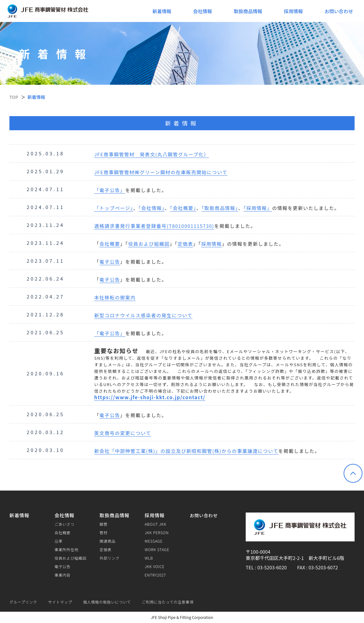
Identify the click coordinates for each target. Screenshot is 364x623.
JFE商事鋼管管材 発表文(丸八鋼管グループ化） (151, 154)
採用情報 (294, 11)
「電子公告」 (110, 190)
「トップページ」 (114, 208)
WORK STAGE (157, 550)
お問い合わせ (339, 11)
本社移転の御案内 (115, 297)
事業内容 (63, 575)
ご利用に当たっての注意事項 (168, 602)
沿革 (59, 541)
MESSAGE (154, 541)
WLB (149, 558)
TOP (14, 97)
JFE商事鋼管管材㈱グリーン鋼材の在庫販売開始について (161, 172)
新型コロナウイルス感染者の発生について (143, 315)
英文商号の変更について (123, 433)
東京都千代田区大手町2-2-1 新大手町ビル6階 (295, 558)
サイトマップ (60, 602)
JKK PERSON (157, 533)
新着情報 (162, 11)
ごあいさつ (65, 524)
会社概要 (110, 244)
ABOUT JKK (155, 524)
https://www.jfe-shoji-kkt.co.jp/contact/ (150, 397)
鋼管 (103, 524)
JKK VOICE (155, 567)
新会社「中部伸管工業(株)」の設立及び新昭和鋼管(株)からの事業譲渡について (186, 451)
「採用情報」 (258, 208)
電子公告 (110, 262)
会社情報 (203, 11)
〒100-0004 (258, 552)
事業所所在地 (67, 550)
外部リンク (110, 558)
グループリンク (23, 602)
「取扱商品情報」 (220, 208)
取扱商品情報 (248, 11)
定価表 (185, 244)
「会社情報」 (152, 208)
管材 (103, 533)
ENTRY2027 (155, 575)
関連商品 (107, 541)
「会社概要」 (183, 208)
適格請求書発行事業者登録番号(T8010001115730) (154, 226)
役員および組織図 (149, 244)
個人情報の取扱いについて (107, 602)
